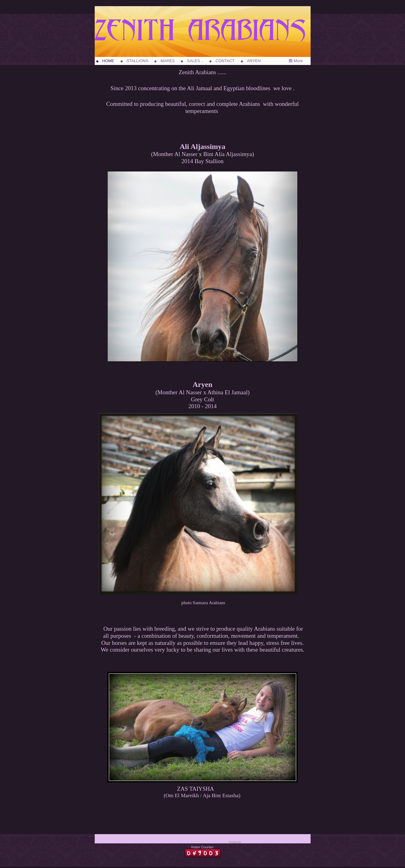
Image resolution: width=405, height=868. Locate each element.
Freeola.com (235, 842)
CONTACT (225, 61)
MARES (168, 61)
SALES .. (195, 61)
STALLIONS (138, 61)
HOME (108, 61)
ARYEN (254, 61)
